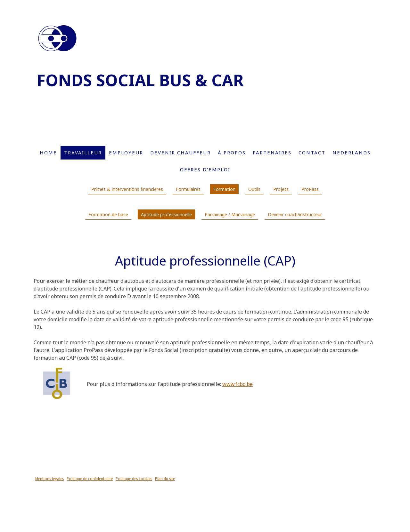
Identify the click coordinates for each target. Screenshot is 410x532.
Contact (312, 152)
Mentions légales (49, 479)
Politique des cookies (134, 479)
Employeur (126, 152)
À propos (232, 152)
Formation (224, 189)
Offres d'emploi (205, 169)
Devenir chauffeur (180, 152)
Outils (254, 189)
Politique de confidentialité (90, 479)
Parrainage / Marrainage (230, 214)
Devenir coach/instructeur (295, 214)
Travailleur (83, 152)
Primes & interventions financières (127, 189)
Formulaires (188, 189)
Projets (281, 189)
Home (48, 152)
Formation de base (108, 214)
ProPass (310, 189)
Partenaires (272, 152)
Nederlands (352, 152)
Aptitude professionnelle (166, 214)
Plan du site (165, 479)
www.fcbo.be (238, 384)
